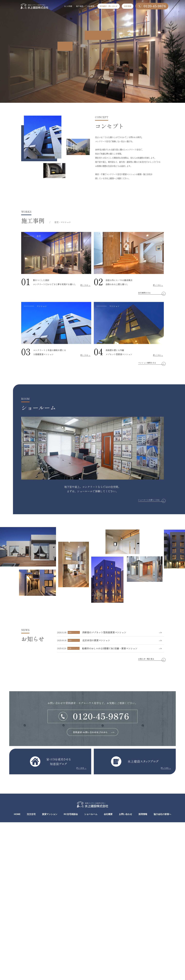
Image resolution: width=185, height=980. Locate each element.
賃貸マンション (50, 814)
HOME (17, 814)
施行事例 (80, 6)
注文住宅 (31, 814)
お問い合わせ (126, 814)
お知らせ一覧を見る (146, 659)
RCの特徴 (68, 6)
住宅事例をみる (144, 301)
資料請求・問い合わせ (109, 6)
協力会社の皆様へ (162, 814)
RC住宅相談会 (71, 814)
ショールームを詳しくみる (149, 500)
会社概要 (91, 6)
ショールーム (91, 814)
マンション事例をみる (147, 371)
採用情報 (128, 6)
